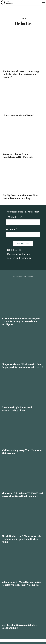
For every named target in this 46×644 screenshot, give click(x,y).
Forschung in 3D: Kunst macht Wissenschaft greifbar (17, 409)
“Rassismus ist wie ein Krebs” (18, 116)
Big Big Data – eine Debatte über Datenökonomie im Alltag (20, 197)
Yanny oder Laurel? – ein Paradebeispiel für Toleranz (18, 156)
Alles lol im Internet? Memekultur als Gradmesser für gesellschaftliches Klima (21, 539)
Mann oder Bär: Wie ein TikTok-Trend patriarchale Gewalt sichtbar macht (22, 495)
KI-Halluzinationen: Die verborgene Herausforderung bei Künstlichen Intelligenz (21, 321)
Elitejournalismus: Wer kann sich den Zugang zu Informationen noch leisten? (22, 366)
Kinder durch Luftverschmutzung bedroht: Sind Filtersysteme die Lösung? (21, 74)
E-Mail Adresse (14, 217)
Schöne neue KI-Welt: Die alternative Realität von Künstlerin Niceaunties (21, 583)
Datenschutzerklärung (19, 254)
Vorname (11, 229)
